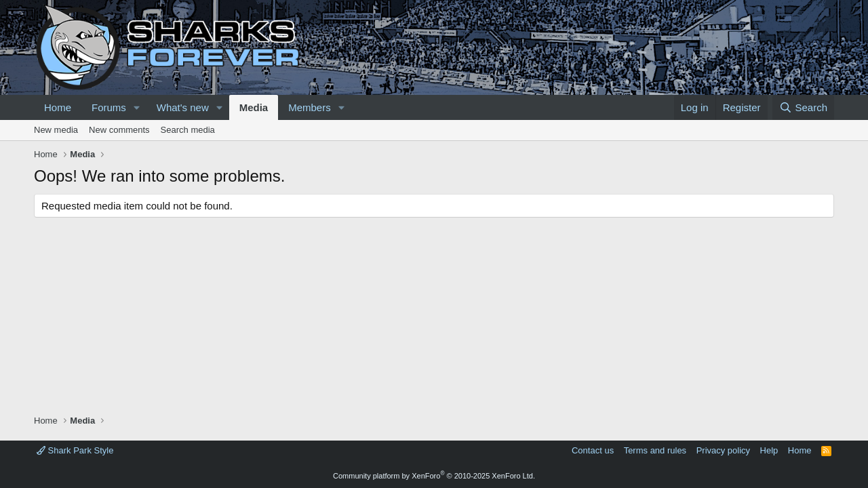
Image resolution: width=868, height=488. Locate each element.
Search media (188, 130)
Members (310, 107)
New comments (119, 130)
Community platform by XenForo (434, 476)
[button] (137, 107)
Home (58, 107)
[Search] (803, 107)
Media (254, 107)
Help (769, 450)
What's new (183, 107)
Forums (109, 107)
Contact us (593, 450)
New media (56, 130)
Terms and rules (655, 450)
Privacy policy (723, 450)
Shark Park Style (75, 450)
